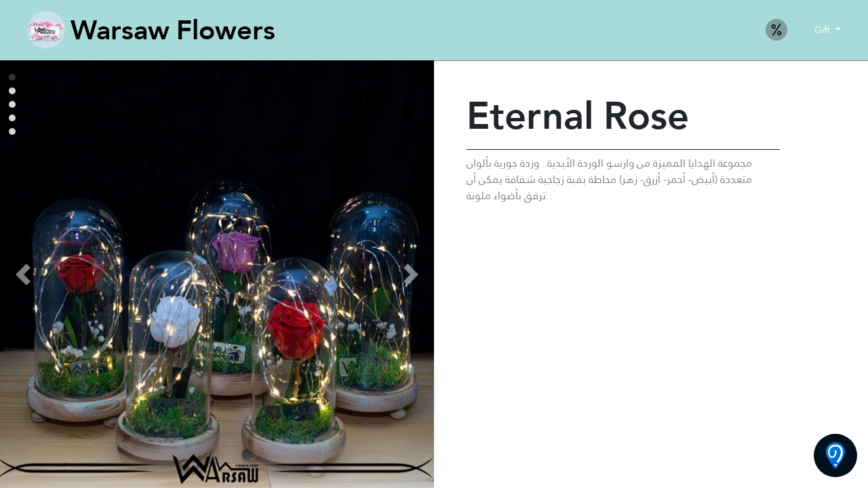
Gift (824, 30)
